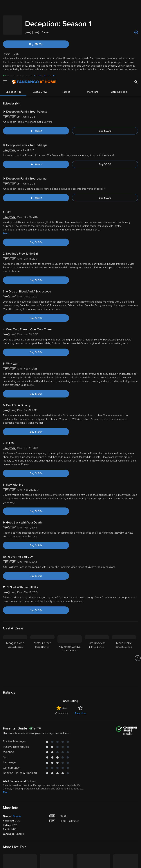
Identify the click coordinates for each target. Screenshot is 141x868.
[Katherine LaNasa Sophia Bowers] (70, 582)
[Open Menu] (5, 6)
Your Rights (110, 836)
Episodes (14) (13, 16)
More (6, 157)
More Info (93, 16)
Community (62, 637)
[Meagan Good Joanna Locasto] (15, 582)
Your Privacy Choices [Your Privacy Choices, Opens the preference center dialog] (56, 862)
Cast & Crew (40, 16)
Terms (70, 832)
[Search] (136, 6)
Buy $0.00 (105, 55)
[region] (70, 847)
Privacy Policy (123, 832)
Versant (30, 832)
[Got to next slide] (138, 582)
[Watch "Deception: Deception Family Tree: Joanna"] (36, 121)
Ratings (66, 16)
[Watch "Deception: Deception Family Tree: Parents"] (36, 54)
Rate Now (80, 637)
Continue (84, 862)
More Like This (119, 16)
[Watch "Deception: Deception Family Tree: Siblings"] (36, 88)
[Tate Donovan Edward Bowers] (97, 582)
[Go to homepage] (34, 6)
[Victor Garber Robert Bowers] (42, 582)
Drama (17, 740)
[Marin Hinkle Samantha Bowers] (124, 582)
